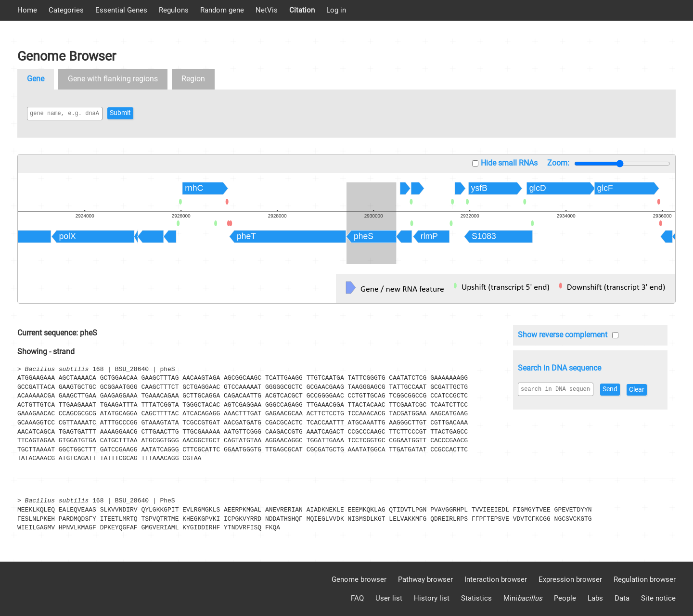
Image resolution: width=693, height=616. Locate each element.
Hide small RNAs (509, 163)
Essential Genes (121, 10)
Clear (530, 405)
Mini (523, 598)
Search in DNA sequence (559, 368)
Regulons (174, 10)
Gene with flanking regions (113, 79)
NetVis (267, 10)
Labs (595, 598)
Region (193, 79)
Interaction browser (496, 579)
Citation (302, 10)
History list (432, 598)
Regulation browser (645, 579)
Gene (36, 79)
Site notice (658, 598)
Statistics (476, 598)
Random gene (222, 10)
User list (389, 598)
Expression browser (570, 579)
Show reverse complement (563, 335)
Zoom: (558, 163)
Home (27, 10)
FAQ (357, 598)
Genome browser (359, 579)
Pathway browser (425, 579)
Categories (66, 10)
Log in (336, 10)
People (565, 598)
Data (622, 598)
